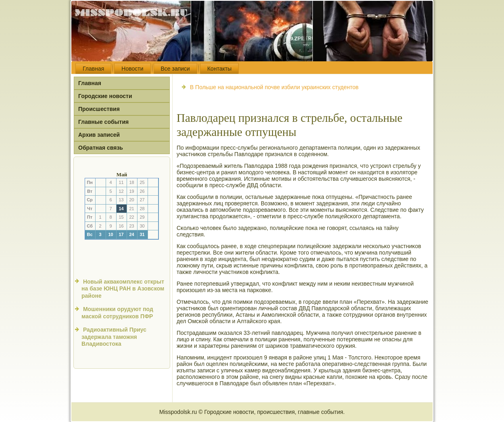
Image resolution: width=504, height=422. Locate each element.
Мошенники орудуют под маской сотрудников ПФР (117, 313)
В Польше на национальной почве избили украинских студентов (274, 87)
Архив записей (99, 135)
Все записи (175, 69)
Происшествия (99, 109)
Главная (93, 69)
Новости (132, 69)
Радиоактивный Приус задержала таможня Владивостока (114, 337)
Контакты (219, 69)
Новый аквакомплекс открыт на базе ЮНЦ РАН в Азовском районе (123, 289)
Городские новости (105, 96)
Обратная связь (101, 148)
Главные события (103, 122)
